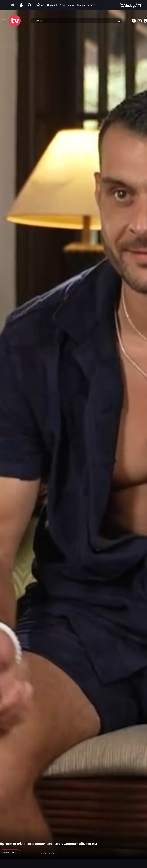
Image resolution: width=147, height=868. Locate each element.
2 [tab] (45, 854)
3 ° (40, 5)
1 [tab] (42, 854)
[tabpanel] (73, 435)
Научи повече (10, 852)
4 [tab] (53, 854)
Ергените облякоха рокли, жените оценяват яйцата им (48, 844)
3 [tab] (49, 854)
